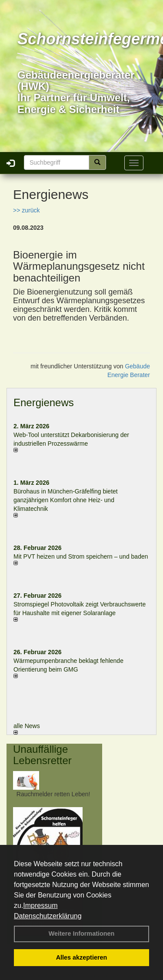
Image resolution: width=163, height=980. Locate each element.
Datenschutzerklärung (48, 916)
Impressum (40, 906)
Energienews (44, 402)
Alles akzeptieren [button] (82, 957)
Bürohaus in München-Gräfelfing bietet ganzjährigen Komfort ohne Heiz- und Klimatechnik (66, 500)
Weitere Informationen (82, 934)
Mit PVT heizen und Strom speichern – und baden (81, 556)
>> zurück (26, 210)
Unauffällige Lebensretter (42, 755)
